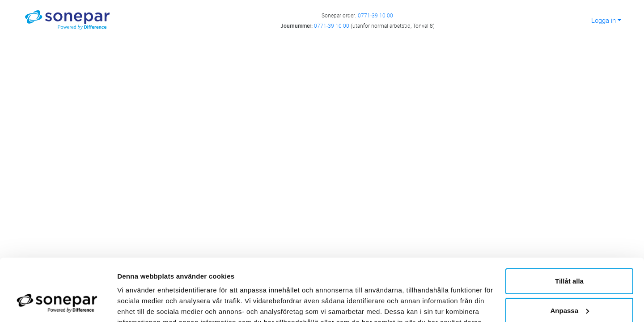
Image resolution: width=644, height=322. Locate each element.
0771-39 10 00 (375, 15)
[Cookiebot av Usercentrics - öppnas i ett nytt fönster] (58, 305)
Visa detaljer (137, 304)
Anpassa (570, 257)
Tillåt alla (569, 228)
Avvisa (569, 286)
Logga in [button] (604, 20)
